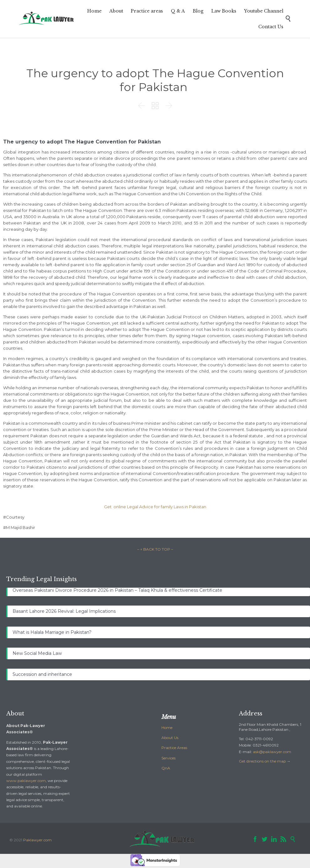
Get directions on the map (262, 761)
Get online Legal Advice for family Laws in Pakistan (155, 507)
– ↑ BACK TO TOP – (155, 549)
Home (167, 728)
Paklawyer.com (37, 840)
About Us (170, 738)
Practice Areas (174, 748)
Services (168, 758)
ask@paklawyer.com (272, 752)
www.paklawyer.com (26, 781)
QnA (166, 768)
